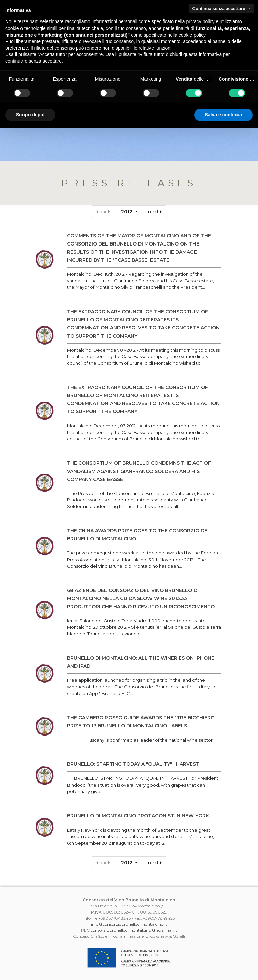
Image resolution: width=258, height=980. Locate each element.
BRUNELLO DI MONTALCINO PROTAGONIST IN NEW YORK (138, 816)
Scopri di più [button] (30, 115)
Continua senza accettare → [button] (222, 9)
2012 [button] (127, 212)
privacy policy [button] (201, 21)
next (155, 212)
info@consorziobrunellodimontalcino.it (129, 924)
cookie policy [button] (192, 35)
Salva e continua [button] (223, 115)
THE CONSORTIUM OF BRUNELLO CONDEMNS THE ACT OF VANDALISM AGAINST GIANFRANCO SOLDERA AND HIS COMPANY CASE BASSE (139, 471)
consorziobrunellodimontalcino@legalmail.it (134, 930)
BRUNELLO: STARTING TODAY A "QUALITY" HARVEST (133, 764)
